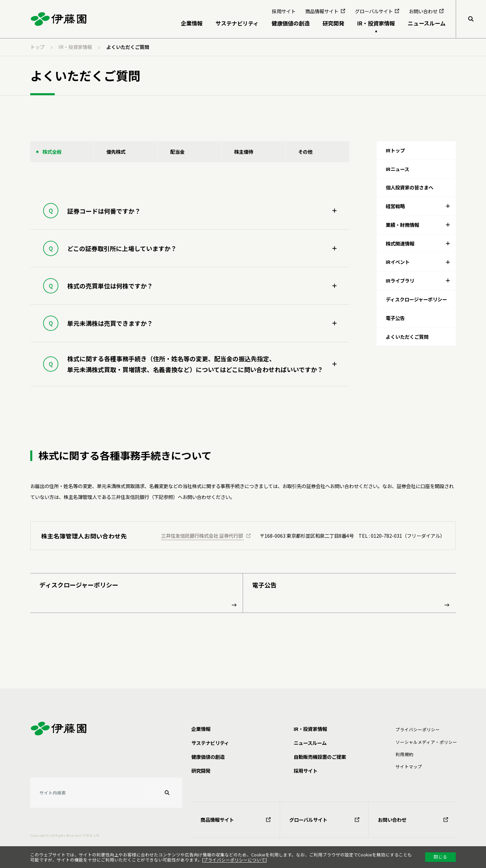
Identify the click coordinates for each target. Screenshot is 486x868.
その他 (305, 152)
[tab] (416, 206)
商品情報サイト (236, 820)
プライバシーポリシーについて (235, 860)
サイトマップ (409, 766)
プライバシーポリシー (418, 729)
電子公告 (351, 593)
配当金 (177, 152)
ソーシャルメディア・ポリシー (426, 742)
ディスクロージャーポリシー (138, 593)
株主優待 (244, 152)
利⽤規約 (404, 754)
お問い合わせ (413, 820)
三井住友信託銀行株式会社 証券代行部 (206, 536)
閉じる (440, 857)
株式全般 (52, 152)
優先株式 (116, 152)
